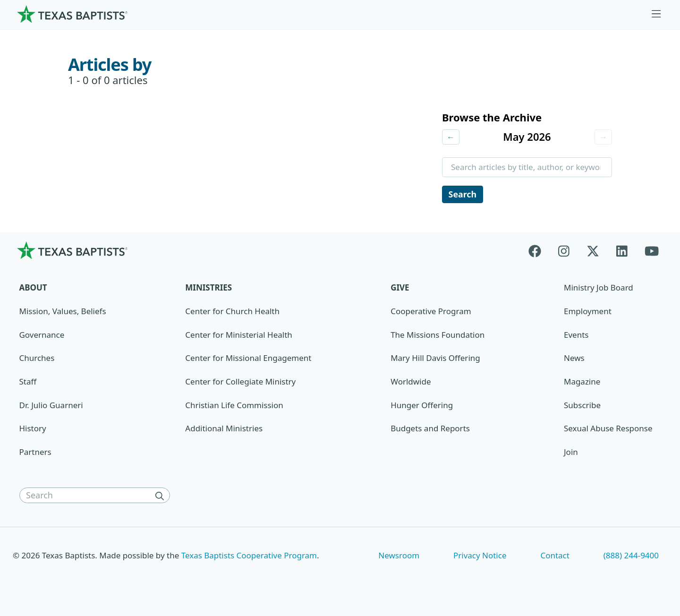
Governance (42, 336)
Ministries (208, 289)
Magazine (582, 383)
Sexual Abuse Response (608, 430)
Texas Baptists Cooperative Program (249, 557)
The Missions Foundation (438, 336)
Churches (37, 360)
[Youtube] (652, 252)
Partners (35, 453)
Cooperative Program (431, 312)
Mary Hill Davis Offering (435, 360)
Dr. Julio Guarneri (51, 406)
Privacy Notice (480, 557)
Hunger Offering (422, 406)
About (33, 289)
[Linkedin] (622, 252)
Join (571, 453)
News (574, 360)
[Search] (161, 497)
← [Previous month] (451, 137)
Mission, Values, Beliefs (63, 312)
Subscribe (582, 406)
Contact (555, 557)
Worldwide (411, 383)
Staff (28, 383)
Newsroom (399, 557)
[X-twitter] (593, 252)
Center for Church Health (232, 312)
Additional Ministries (224, 430)
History (33, 430)
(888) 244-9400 (631, 557)
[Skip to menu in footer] (656, 14)
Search (463, 195)
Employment (588, 312)
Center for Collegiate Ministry (240, 383)
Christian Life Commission (234, 406)
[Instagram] (564, 252)
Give (400, 289)
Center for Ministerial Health (238, 336)
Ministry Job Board (599, 289)
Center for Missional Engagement (248, 360)
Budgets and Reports (430, 430)
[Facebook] (539, 252)
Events (576, 336)
